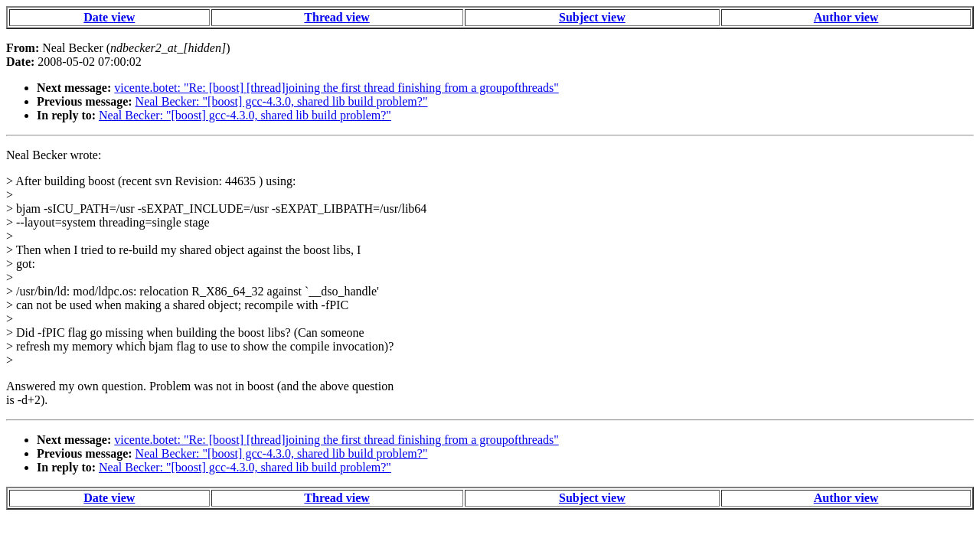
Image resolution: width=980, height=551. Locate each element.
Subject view (592, 17)
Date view (109, 17)
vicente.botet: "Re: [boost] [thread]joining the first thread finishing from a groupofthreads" (336, 88)
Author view (846, 17)
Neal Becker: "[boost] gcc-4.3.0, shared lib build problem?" (282, 101)
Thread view (336, 17)
